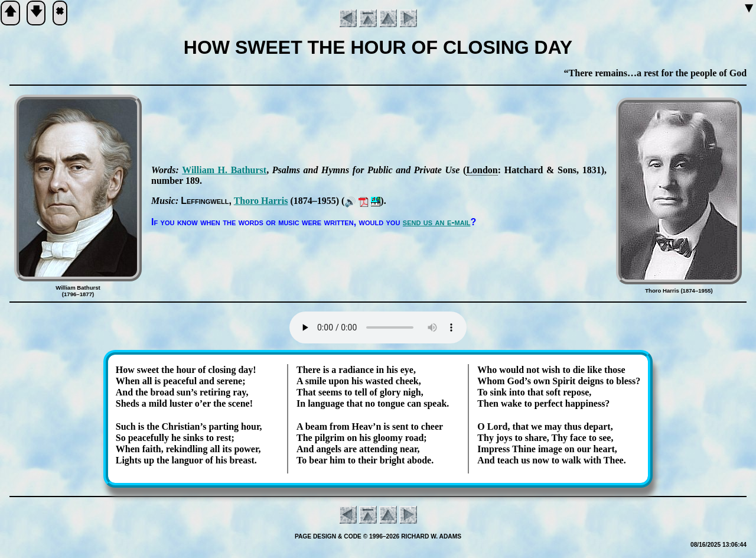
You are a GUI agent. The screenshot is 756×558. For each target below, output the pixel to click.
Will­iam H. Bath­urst (224, 170)
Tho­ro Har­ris (261, 201)
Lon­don (482, 170)
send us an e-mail (437, 222)
